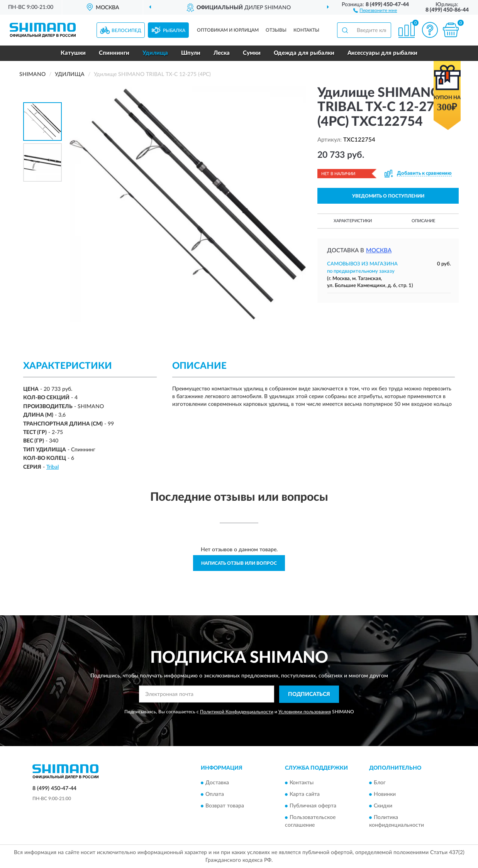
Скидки (383, 806)
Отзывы (276, 30)
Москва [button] (379, 251)
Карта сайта (305, 795)
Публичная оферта (313, 806)
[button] (375, 10)
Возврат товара (225, 806)
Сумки (252, 53)
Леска (222, 53)
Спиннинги (114, 53)
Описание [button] (423, 221)
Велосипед (126, 30)
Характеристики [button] (353, 221)
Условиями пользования (305, 712)
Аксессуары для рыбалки (382, 53)
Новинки (385, 795)
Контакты (306, 30)
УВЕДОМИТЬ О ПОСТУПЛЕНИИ (388, 196)
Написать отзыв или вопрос (239, 563)
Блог (380, 783)
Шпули (191, 53)
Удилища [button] (155, 53)
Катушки (73, 53)
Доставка (217, 783)
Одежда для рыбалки (304, 53)
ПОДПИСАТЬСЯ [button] (309, 694)
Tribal (53, 467)
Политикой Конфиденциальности (237, 712)
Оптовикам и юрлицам (228, 30)
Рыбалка (174, 30)
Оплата (215, 795)
